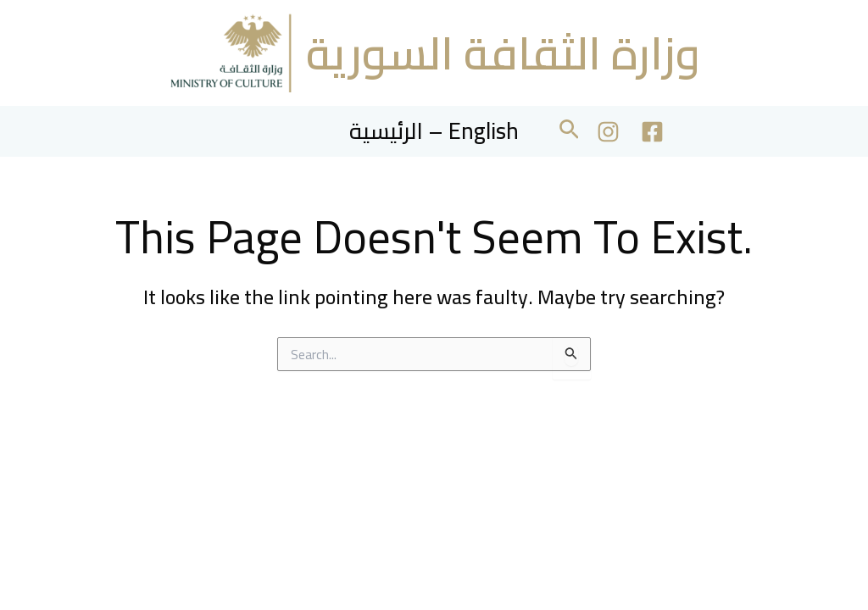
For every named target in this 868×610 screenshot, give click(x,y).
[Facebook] (652, 132)
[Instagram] (608, 132)
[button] (569, 132)
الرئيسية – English (434, 131)
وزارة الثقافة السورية (503, 53)
